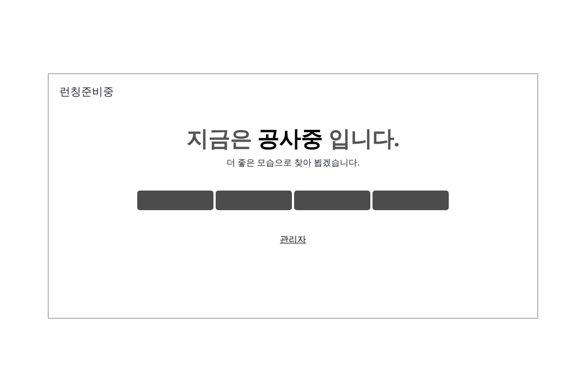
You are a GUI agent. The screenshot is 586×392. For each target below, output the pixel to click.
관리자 (293, 239)
